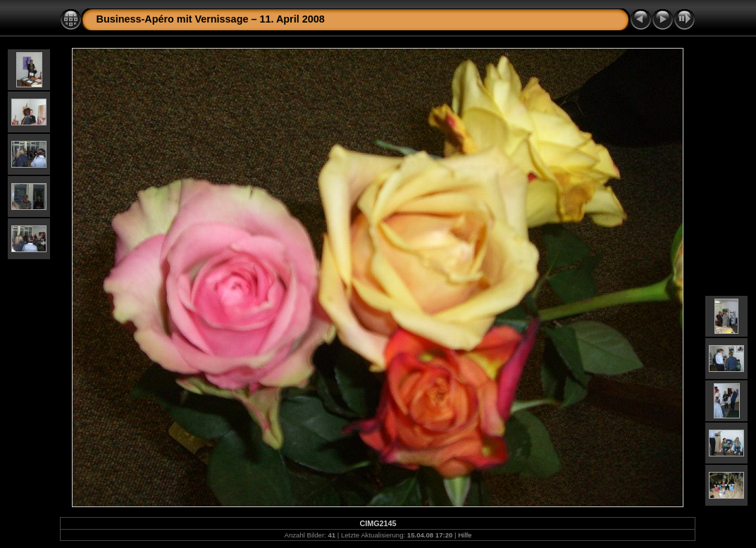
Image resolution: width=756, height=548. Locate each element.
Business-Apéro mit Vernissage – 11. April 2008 (210, 19)
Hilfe (465, 535)
